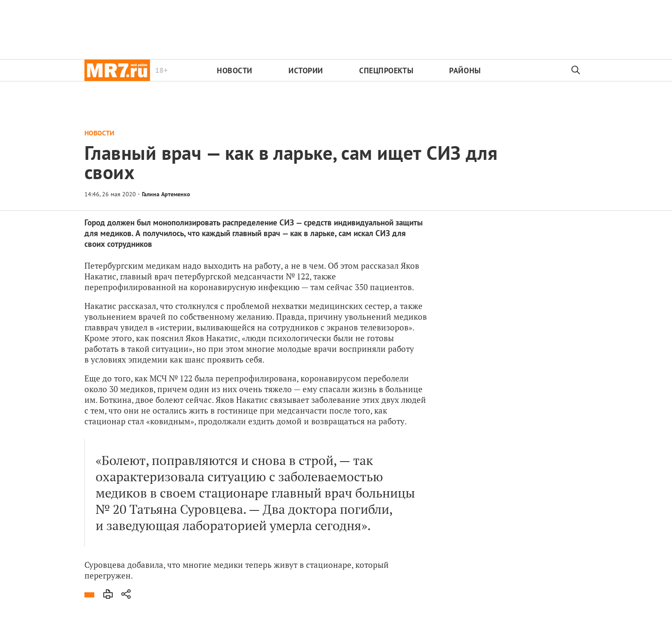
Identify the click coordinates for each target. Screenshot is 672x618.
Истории (306, 70)
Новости (235, 70)
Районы (465, 70)
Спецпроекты (386, 70)
